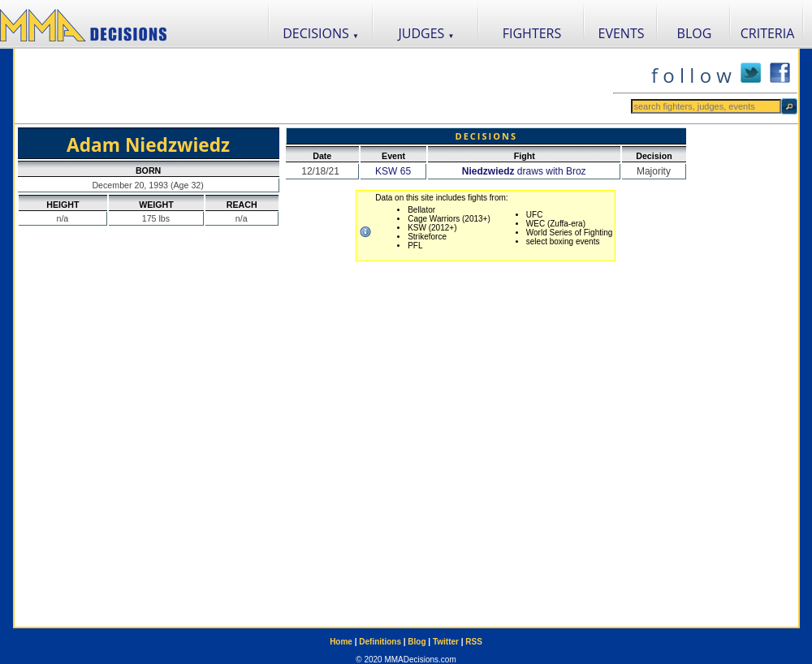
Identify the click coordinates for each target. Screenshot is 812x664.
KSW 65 (393, 171)
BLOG (695, 33)
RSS (474, 642)
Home (341, 642)
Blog (417, 642)
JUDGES (427, 33)
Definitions (380, 642)
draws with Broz (524, 171)
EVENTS (622, 33)
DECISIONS (321, 33)
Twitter (446, 642)
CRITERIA (768, 33)
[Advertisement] (313, 86)
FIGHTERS (532, 33)
